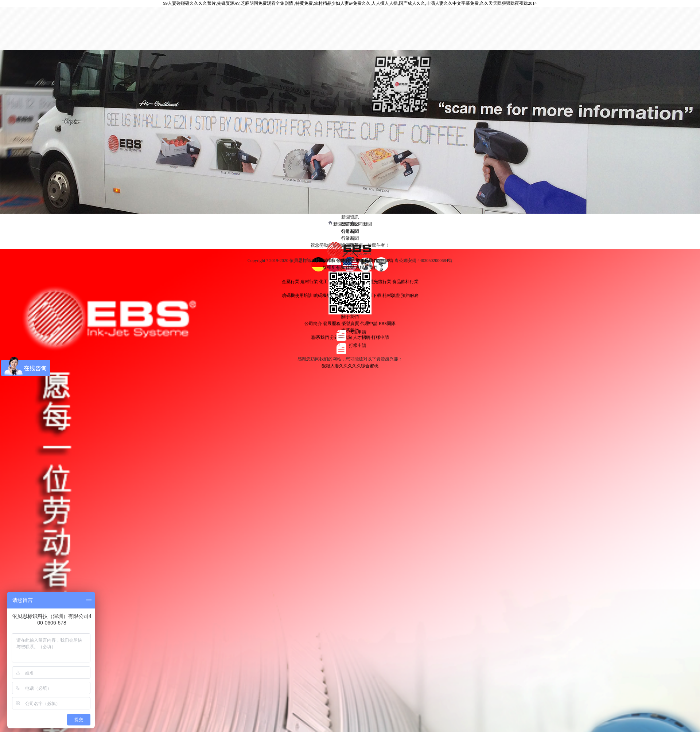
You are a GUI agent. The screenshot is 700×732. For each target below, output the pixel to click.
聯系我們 (320, 337)
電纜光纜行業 (378, 282)
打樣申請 (380, 337)
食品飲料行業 (405, 282)
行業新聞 (350, 238)
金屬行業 (291, 282)
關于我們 (350, 317)
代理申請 (369, 324)
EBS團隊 (387, 324)
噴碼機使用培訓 (297, 295)
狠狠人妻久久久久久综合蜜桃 (350, 366)
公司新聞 (363, 224)
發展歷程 (332, 324)
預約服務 (410, 295)
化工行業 (328, 282)
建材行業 (309, 282)
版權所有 (331, 267)
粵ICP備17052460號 (376, 261)
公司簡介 (313, 324)
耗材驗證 (391, 295)
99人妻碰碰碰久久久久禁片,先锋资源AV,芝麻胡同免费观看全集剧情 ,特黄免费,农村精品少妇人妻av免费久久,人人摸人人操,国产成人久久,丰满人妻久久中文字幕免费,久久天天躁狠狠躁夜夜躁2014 (350, 3)
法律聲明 (350, 267)
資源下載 (373, 295)
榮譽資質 (350, 324)
